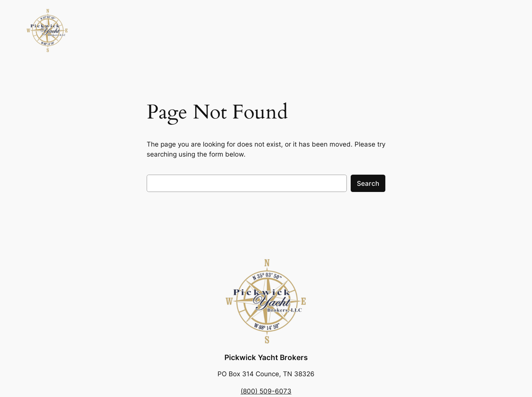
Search (368, 183)
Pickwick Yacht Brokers (266, 357)
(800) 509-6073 (266, 391)
